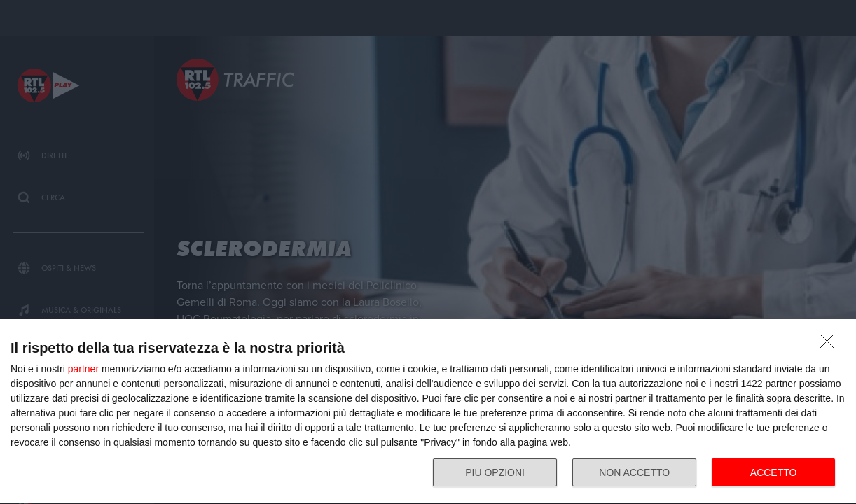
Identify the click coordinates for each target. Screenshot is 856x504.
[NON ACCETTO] (831, 345)
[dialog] (428, 412)
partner (83, 369)
